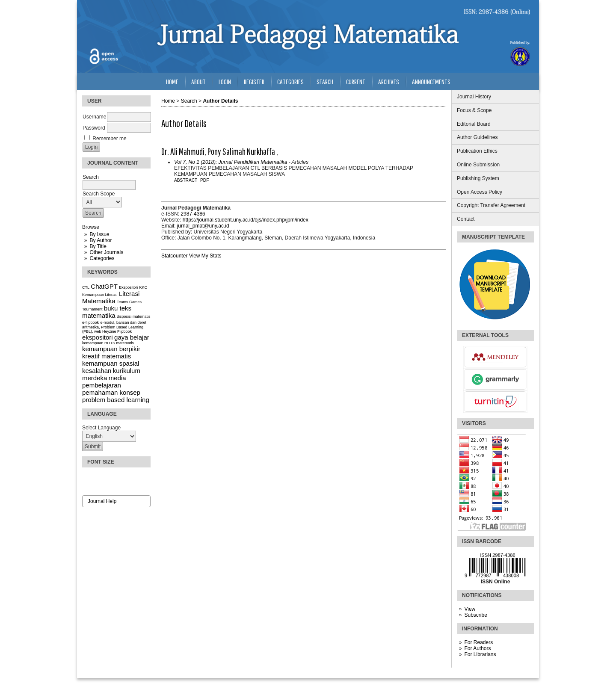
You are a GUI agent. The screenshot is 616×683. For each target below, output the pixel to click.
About (198, 81)
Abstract (186, 180)
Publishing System (478, 178)
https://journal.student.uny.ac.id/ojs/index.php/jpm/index (246, 220)
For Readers (478, 642)
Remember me (109, 139)
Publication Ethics (477, 151)
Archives (389, 81)
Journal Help (102, 501)
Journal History (474, 97)
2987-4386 (193, 214)
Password (94, 128)
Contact (466, 219)
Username (94, 117)
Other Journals (106, 252)
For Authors (477, 648)
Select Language (101, 428)
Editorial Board (474, 124)
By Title (98, 246)
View (470, 609)
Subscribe (475, 615)
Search (325, 81)
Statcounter (174, 256)
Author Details (220, 101)
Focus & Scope (474, 110)
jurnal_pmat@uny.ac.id (203, 226)
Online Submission (478, 165)
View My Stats (205, 256)
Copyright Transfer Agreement (491, 205)
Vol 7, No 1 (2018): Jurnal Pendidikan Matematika (231, 162)
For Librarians (480, 654)
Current (356, 81)
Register (254, 81)
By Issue (99, 234)
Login (225, 81)
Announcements (431, 81)
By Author (101, 240)
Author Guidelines (477, 137)
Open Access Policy (480, 192)
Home (172, 81)
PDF (204, 180)
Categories (102, 258)
